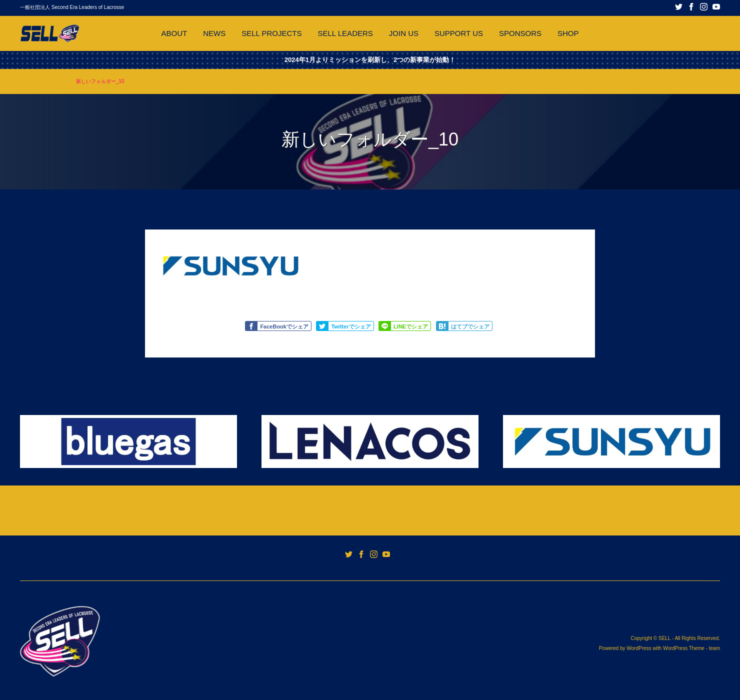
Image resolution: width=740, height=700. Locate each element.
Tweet (323, 326)
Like (252, 326)
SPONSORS (520, 33)
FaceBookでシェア (284, 326)
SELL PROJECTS (271, 33)
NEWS (214, 33)
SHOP (568, 33)
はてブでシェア (470, 326)
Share (386, 326)
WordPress (639, 648)
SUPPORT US (459, 33)
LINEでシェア (411, 326)
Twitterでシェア (351, 326)
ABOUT (174, 33)
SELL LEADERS (345, 33)
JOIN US (404, 33)
